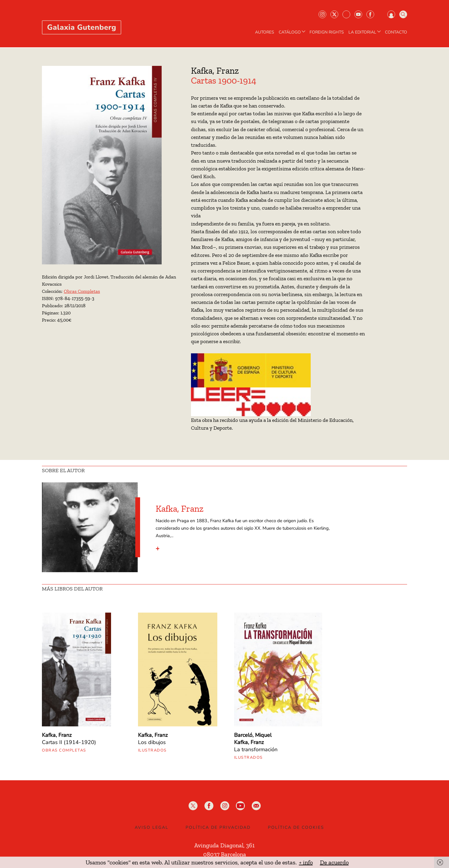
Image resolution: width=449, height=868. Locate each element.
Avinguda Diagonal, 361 (224, 845)
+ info (306, 862)
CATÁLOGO (293, 32)
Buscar (403, 14)
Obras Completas (82, 291)
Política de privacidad (218, 827)
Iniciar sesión (391, 14)
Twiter (334, 14)
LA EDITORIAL (365, 32)
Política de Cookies (296, 827)
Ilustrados (152, 750)
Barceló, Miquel (253, 735)
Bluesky (346, 14)
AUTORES (265, 32)
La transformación (256, 749)
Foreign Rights (327, 32)
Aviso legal (152, 827)
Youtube (358, 14)
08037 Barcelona (225, 854)
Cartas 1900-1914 (224, 81)
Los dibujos (152, 742)
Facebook (370, 14)
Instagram (322, 14)
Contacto (396, 32)
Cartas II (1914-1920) (69, 742)
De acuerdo (334, 862)
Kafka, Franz (215, 71)
